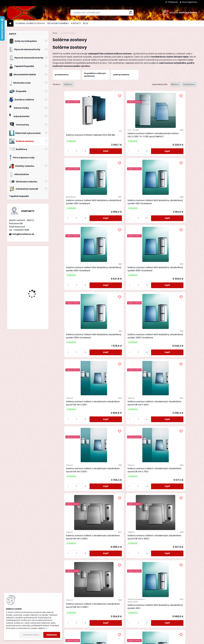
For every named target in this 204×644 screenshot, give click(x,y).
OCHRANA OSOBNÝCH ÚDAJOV (30, 23)
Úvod (55, 33)
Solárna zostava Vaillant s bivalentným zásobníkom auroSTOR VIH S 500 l (141, 282)
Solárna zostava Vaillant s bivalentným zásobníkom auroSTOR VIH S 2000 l (141, 357)
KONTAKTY (76, 23)
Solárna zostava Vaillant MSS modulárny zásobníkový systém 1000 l (142, 437)
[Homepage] (10, 23)
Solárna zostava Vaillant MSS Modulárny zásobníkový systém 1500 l (178, 437)
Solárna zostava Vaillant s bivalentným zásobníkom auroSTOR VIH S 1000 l (69, 357)
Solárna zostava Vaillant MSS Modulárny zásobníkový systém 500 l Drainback (178, 137)
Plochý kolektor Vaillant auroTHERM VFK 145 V (176, 515)
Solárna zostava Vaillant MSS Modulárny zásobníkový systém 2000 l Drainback (178, 209)
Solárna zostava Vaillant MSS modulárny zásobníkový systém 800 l (106, 437)
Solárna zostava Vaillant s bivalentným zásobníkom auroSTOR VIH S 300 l (69, 282)
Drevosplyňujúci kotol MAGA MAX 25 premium (35, 259)
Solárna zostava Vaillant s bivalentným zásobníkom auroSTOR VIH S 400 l (105, 282)
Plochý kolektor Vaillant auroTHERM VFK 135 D (103, 517)
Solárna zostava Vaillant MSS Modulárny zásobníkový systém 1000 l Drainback (106, 209)
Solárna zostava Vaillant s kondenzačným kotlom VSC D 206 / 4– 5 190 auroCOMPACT (107, 137)
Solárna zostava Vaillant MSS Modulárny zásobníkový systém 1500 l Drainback (142, 209)
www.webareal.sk (113, 641)
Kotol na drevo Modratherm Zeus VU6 (34, 315)
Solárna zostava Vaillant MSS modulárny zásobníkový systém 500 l (70, 437)
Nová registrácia (190, 2)
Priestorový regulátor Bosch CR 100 (34, 286)
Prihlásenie (173, 2)
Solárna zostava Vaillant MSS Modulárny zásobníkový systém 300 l (178, 360)
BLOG (86, 23)
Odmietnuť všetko (31, 635)
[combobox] (175, 84)
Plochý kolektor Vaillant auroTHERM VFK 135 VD (139, 517)
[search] (131, 12)
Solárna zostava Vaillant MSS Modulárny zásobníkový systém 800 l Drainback (70, 209)
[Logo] (25, 13)
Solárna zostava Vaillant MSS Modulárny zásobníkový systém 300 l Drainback (142, 137)
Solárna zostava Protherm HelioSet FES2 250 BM (69, 137)
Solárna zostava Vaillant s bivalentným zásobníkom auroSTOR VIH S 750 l (177, 282)
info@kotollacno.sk (23, 234)
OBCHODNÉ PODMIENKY (58, 23)
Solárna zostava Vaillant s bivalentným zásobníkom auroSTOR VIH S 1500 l (105, 357)
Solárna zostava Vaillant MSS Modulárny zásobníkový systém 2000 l (70, 515)
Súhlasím (52, 635)
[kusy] (61, 157)
